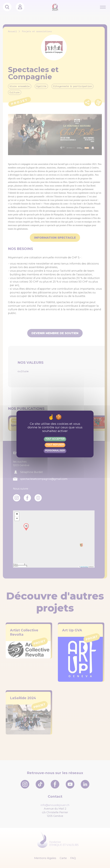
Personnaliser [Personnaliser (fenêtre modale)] (55, 451)
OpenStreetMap (84, 567)
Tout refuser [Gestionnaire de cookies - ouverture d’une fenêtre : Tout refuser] (55, 445)
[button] (17, 514)
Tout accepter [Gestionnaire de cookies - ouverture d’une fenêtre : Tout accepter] (55, 439)
